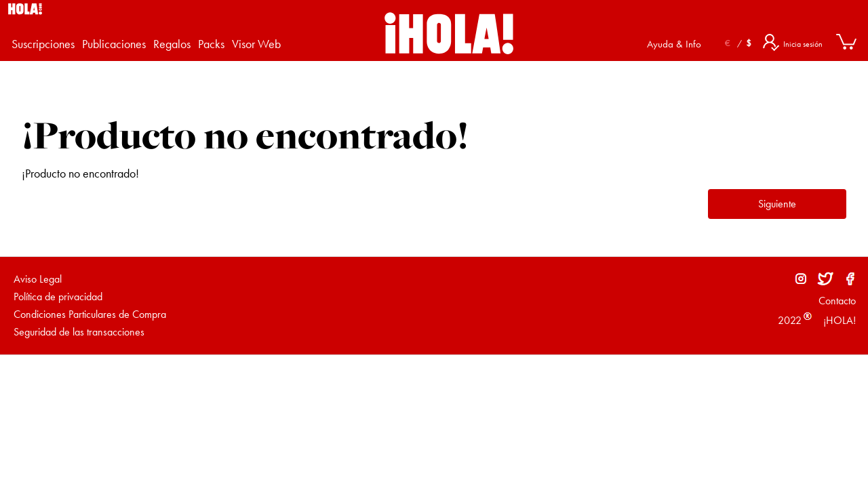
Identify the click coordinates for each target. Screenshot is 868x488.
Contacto (837, 301)
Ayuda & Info (674, 44)
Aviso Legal (38, 279)
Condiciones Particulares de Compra (90, 314)
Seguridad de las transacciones (79, 332)
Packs (211, 44)
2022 (790, 320)
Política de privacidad (58, 297)
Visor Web (256, 44)
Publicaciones (114, 44)
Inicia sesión (803, 44)
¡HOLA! (838, 320)
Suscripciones (43, 44)
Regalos (172, 44)
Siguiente (777, 204)
